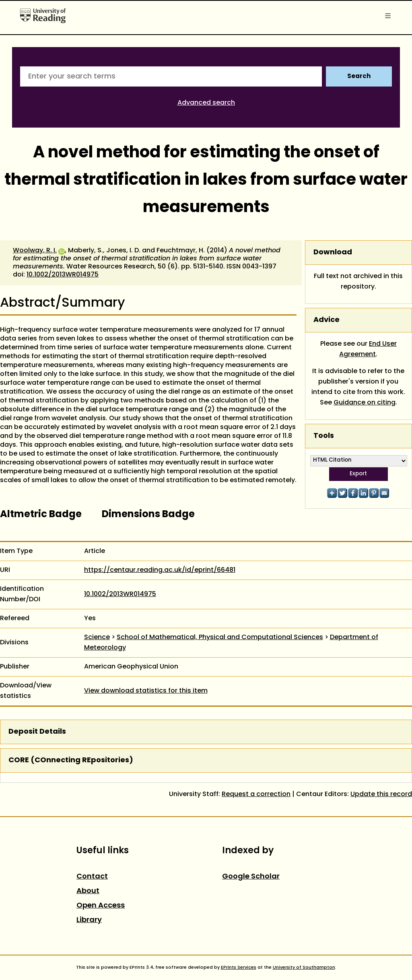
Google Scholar (251, 877)
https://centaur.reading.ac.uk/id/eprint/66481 (160, 570)
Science (97, 638)
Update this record (381, 794)
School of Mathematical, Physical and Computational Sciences (220, 638)
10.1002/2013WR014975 (63, 275)
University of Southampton (304, 968)
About (88, 891)
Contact (92, 877)
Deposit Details (37, 732)
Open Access (101, 906)
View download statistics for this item (146, 691)
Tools (324, 436)
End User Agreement (368, 349)
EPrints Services (239, 968)
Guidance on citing (365, 403)
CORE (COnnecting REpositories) (71, 760)
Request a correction (256, 794)
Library (89, 920)
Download (333, 253)
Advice (327, 320)
